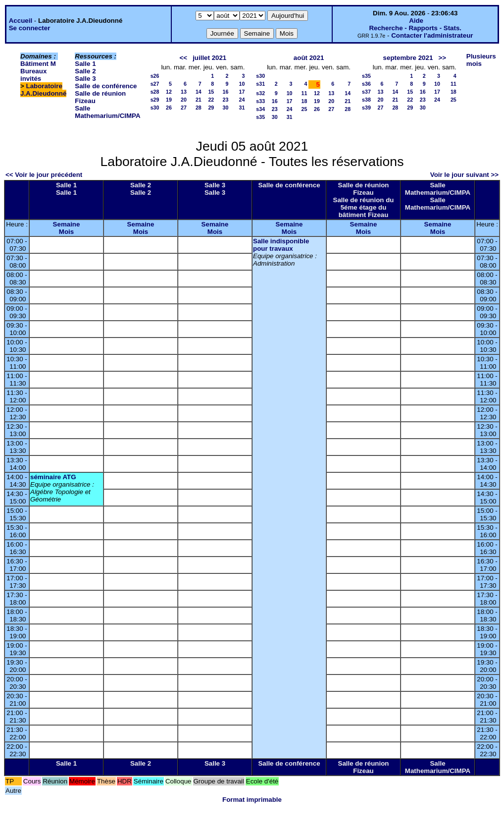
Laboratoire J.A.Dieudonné (43, 90)
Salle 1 (85, 64)
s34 (260, 109)
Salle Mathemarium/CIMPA (107, 112)
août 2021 (309, 58)
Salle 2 (85, 71)
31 (242, 108)
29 (211, 108)
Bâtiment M (38, 64)
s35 (260, 117)
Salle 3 (85, 79)
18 (304, 101)
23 (226, 100)
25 (304, 109)
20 (184, 100)
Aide (416, 21)
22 (211, 100)
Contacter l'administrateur (432, 35)
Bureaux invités (33, 75)
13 (184, 92)
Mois (66, 232)
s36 (366, 84)
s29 (155, 100)
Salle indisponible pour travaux (281, 245)
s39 (366, 108)
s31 (260, 84)
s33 (260, 101)
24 (242, 100)
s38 (366, 100)
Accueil (21, 21)
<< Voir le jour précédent (44, 175)
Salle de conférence (106, 86)
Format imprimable (252, 800)
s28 (155, 92)
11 (304, 93)
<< (183, 58)
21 (199, 100)
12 (169, 92)
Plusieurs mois (481, 60)
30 (226, 108)
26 (169, 108)
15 (211, 92)
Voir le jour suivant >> (464, 175)
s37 (366, 92)
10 (242, 84)
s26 (155, 76)
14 (199, 92)
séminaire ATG (53, 477)
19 (169, 100)
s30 (155, 108)
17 (242, 92)
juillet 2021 (209, 58)
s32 (260, 93)
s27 (155, 84)
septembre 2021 (408, 58)
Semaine (67, 224)
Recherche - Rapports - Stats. (415, 28)
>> (442, 58)
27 (184, 108)
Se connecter (30, 28)
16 (226, 92)
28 (199, 108)
